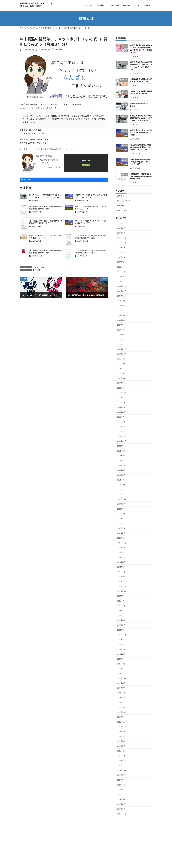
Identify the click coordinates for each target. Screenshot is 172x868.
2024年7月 (121, 310)
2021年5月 (121, 475)
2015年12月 (122, 722)
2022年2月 (121, 436)
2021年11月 (122, 446)
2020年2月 (121, 528)
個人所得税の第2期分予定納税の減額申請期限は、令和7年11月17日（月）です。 (141, 147)
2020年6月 (121, 518)
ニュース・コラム (124, 201)
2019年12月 (122, 538)
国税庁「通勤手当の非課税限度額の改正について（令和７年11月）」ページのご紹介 (141, 118)
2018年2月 (121, 625)
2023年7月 (121, 368)
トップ (23, 831)
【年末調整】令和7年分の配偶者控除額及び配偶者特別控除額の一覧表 (141, 176)
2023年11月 (122, 349)
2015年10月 (122, 732)
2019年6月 (121, 562)
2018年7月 (121, 601)
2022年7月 (121, 417)
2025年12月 (122, 238)
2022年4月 (121, 427)
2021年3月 (121, 480)
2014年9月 (121, 775)
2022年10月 (122, 402)
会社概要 (40, 831)
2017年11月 (122, 639)
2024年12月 (122, 286)
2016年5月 (121, 698)
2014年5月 (121, 790)
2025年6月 (121, 262)
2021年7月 (121, 465)
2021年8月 (121, 460)
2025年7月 (121, 257)
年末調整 (38, 270)
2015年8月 (121, 741)
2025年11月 (122, 243)
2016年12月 (122, 673)
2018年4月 (121, 615)
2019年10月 (122, 548)
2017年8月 (121, 644)
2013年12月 (122, 814)
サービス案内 (31, 831)
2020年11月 (122, 494)
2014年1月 (121, 809)
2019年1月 (121, 581)
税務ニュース (122, 210)
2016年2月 (121, 712)
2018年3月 (121, 620)
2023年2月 (121, 383)
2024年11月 (122, 291)
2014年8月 (121, 780)
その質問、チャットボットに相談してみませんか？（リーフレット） (49, 149)
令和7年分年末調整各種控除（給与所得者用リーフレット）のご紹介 (141, 162)
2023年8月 (121, 364)
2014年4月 (121, 794)
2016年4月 (121, 702)
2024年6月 (121, 315)
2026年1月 (121, 233)
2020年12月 (122, 490)
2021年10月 (122, 451)
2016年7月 (121, 688)
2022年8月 (121, 412)
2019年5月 (121, 567)
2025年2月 (121, 277)
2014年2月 (121, 804)
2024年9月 (121, 301)
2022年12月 (122, 393)
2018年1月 (121, 630)
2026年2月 (121, 228)
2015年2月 (121, 751)
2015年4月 (121, 746)
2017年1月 (121, 669)
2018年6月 (121, 606)
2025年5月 (121, 267)
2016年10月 (122, 678)
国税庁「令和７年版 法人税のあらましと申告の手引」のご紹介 (141, 133)
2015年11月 (122, 727)
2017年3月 (121, 659)
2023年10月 (122, 354)
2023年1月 (121, 388)
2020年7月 (121, 514)
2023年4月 (121, 378)
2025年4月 (121, 272)
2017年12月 (122, 635)
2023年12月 (122, 344)
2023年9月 (121, 359)
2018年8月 (121, 596)
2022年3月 (121, 431)
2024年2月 (121, 335)
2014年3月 (121, 799)
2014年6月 (121, 785)
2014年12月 (122, 761)
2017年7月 (121, 649)
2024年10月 (122, 296)
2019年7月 (121, 557)
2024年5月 (121, 320)
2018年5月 (121, 611)
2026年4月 (121, 223)
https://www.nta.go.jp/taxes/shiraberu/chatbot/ (39, 108)
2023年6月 (121, 373)
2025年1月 (121, 281)
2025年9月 (121, 252)
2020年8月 (121, 509)
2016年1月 (121, 717)
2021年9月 (121, 456)
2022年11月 (122, 398)
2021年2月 (121, 485)
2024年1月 (121, 340)
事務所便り (45, 267)
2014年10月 (122, 770)
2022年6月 (121, 422)
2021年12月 (122, 441)
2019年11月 (122, 543)
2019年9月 (121, 552)
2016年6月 (121, 693)
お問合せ (47, 831)
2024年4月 (121, 325)
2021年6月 (121, 470)
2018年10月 (122, 591)
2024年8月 (121, 306)
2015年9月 (121, 736)
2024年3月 (121, 330)
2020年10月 (122, 499)
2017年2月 (121, 664)
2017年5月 (121, 654)
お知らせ (36, 267)
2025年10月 (122, 247)
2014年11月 (122, 765)
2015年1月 (121, 756)
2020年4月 (121, 523)
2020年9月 (121, 504)
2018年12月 (122, 586)
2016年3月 (121, 707)
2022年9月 (121, 407)
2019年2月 (121, 577)
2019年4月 (121, 572)
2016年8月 (121, 683)
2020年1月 (121, 533)
